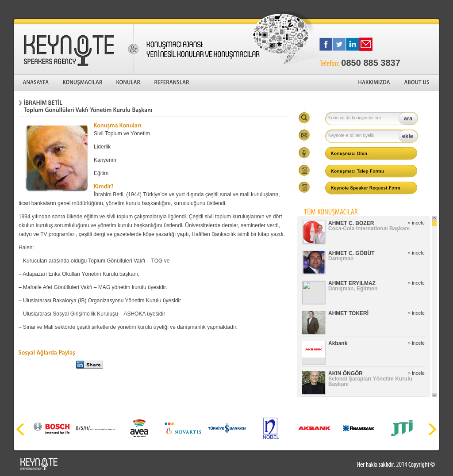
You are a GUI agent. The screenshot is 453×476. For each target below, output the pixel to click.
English (427, 9)
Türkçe (397, 9)
